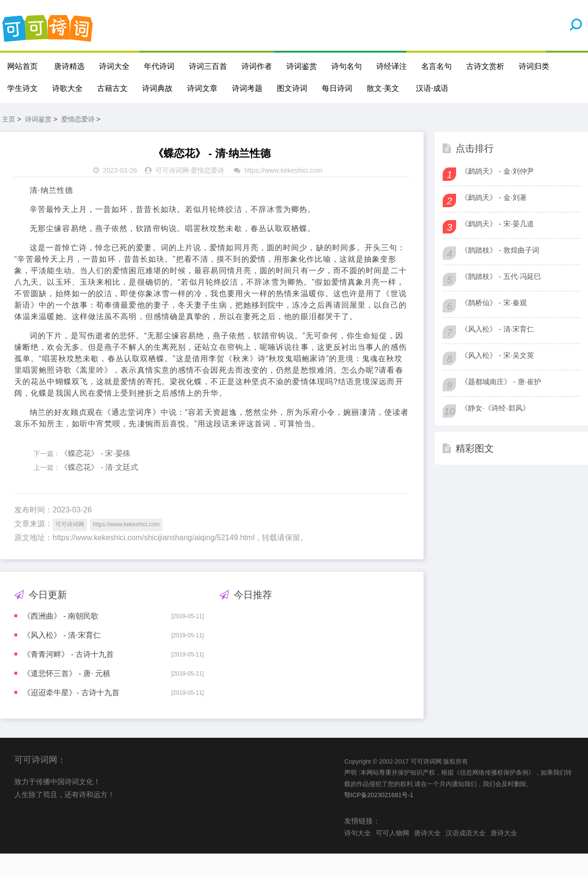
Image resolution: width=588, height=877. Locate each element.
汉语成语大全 (466, 833)
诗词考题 (247, 88)
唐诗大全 (427, 833)
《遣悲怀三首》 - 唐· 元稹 (67, 674)
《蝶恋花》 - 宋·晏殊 (95, 454)
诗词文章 (202, 88)
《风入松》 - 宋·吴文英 (497, 356)
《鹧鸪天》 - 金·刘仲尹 (497, 172)
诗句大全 (358, 833)
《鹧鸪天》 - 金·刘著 (494, 198)
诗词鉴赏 (302, 66)
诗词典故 (157, 88)
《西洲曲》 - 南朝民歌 (61, 616)
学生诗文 (22, 88)
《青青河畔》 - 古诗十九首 (68, 655)
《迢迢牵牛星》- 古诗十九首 (71, 693)
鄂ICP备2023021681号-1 (379, 795)
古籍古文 (112, 88)
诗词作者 (257, 66)
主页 (9, 120)
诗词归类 (534, 66)
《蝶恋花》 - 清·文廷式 (99, 468)
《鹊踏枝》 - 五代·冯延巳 (501, 277)
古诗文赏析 (485, 66)
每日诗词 (337, 88)
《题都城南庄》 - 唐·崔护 (501, 382)
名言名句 (436, 66)
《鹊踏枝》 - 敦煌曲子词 (500, 250)
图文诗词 (292, 88)
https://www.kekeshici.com (283, 171)
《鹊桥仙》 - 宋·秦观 (494, 303)
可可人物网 (392, 833)
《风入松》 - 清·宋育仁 (62, 636)
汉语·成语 (432, 88)
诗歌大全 (67, 88)
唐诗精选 (69, 66)
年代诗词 (159, 66)
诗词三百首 (208, 66)
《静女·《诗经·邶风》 (495, 408)
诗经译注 (392, 66)
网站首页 (22, 66)
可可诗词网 (172, 171)
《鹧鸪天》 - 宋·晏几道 (497, 224)
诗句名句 (347, 66)
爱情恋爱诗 (78, 120)
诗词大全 (114, 66)
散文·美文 (383, 88)
